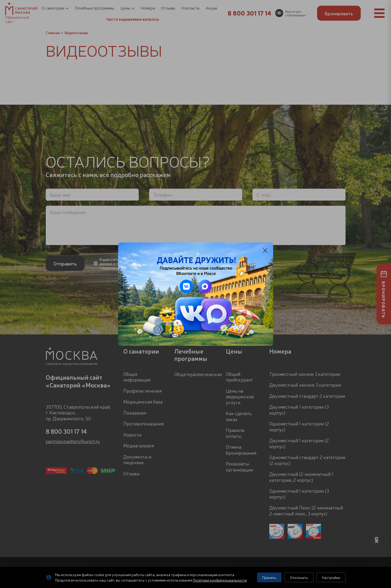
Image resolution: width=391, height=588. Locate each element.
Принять (269, 577)
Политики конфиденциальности (220, 580)
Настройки (331, 577)
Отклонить (299, 577)
